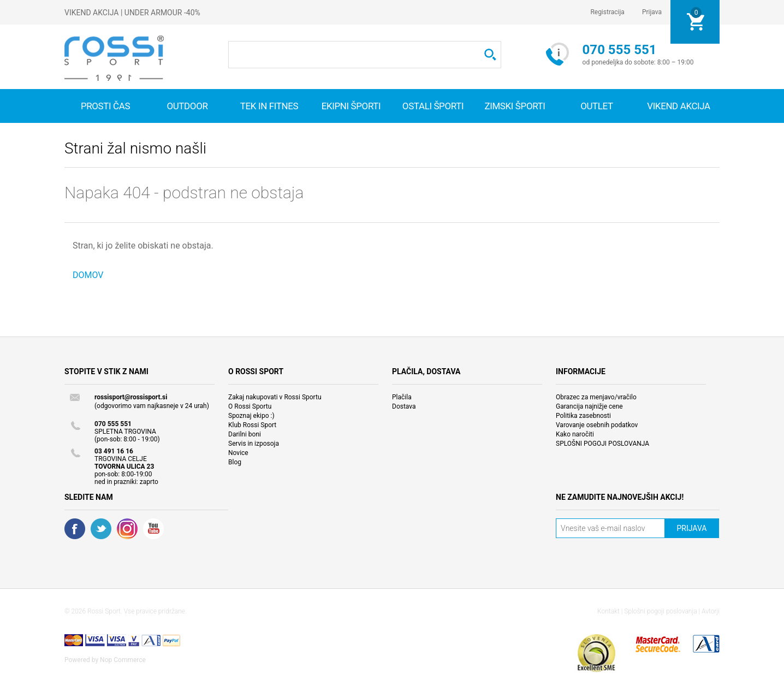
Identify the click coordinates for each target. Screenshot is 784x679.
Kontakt (608, 611)
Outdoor (187, 106)
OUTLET (597, 106)
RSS (127, 529)
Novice (238, 453)
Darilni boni (245, 434)
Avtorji (711, 611)
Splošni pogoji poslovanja (660, 611)
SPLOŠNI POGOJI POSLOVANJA (602, 444)
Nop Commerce (123, 660)
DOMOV (88, 275)
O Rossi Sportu (250, 406)
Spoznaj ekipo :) (251, 416)
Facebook (75, 529)
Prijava (652, 12)
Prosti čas (105, 106)
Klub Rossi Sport (252, 425)
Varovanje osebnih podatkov (597, 425)
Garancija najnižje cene (589, 406)
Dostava (404, 406)
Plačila (402, 397)
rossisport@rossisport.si (131, 397)
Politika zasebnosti (583, 416)
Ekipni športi (351, 106)
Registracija (607, 12)
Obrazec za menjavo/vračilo (596, 397)
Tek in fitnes (269, 106)
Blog (235, 462)
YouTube (153, 529)
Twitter (101, 529)
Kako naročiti (575, 434)
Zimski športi (515, 106)
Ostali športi (433, 106)
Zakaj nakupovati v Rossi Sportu (275, 397)
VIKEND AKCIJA (679, 106)
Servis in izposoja (254, 444)
